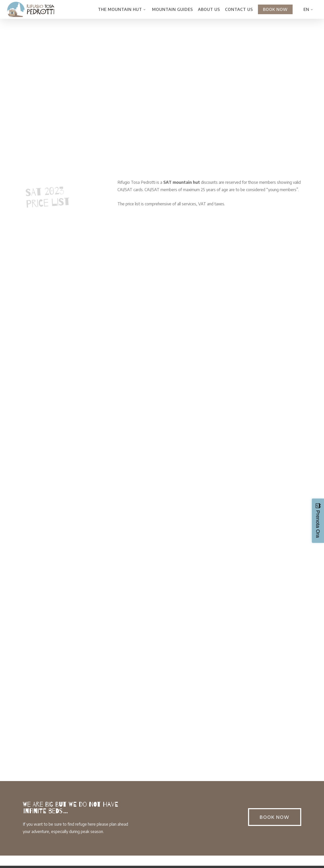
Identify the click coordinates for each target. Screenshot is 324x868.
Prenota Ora (318, 524)
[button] (275, 817)
